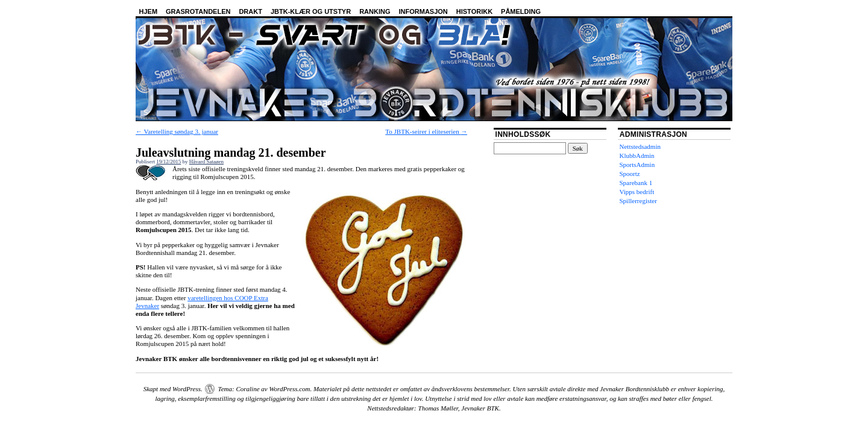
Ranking (375, 11)
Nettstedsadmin (640, 146)
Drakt (250, 11)
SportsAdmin (637, 165)
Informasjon (423, 11)
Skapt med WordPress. (173, 389)
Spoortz (630, 174)
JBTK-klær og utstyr (311, 11)
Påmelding (521, 11)
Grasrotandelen (198, 11)
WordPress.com (289, 389)
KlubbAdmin (637, 156)
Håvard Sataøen (206, 162)
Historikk (474, 11)
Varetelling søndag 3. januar (177, 131)
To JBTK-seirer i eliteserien (426, 131)
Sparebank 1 (636, 183)
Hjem (149, 11)
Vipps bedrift (637, 192)
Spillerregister (638, 201)
